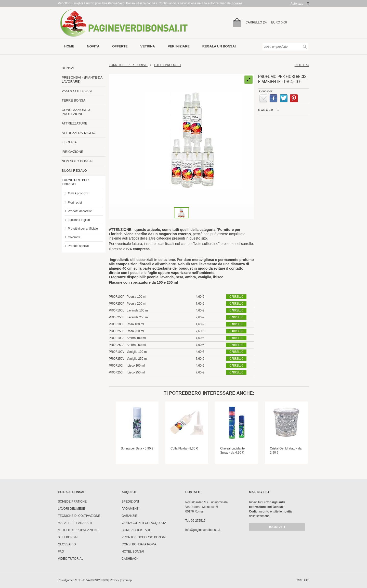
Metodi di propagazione (78, 530)
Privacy (114, 580)
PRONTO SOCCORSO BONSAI (144, 537)
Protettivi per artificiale (83, 229)
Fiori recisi (75, 203)
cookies (237, 3)
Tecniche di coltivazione (79, 516)
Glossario (67, 544)
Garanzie (129, 516)
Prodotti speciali (79, 246)
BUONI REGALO (74, 171)
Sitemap (126, 580)
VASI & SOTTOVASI (77, 91)
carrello (236, 297)
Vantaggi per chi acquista (144, 523)
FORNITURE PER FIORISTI (75, 182)
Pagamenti (130, 509)
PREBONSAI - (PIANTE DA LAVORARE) (82, 79)
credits (303, 580)
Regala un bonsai (219, 46)
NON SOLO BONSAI (77, 161)
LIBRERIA (69, 142)
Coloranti (74, 237)
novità (93, 46)
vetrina (148, 46)
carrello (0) (256, 22)
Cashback (130, 559)
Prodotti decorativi (80, 211)
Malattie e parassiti (75, 523)
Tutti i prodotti (78, 193)
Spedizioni (130, 502)
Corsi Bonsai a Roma (139, 544)
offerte (120, 46)
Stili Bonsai (68, 537)
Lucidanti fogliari (79, 220)
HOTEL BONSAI (133, 552)
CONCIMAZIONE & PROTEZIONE (76, 112)
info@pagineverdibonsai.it (203, 530)
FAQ (61, 552)
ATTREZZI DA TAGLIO (78, 133)
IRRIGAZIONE (73, 152)
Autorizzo (297, 4)
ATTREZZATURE (75, 123)
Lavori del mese (71, 509)
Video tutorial (71, 559)
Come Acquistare (136, 530)
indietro (302, 65)
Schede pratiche (72, 502)
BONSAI (68, 68)
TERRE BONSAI (74, 100)
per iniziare (179, 46)
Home (69, 46)
